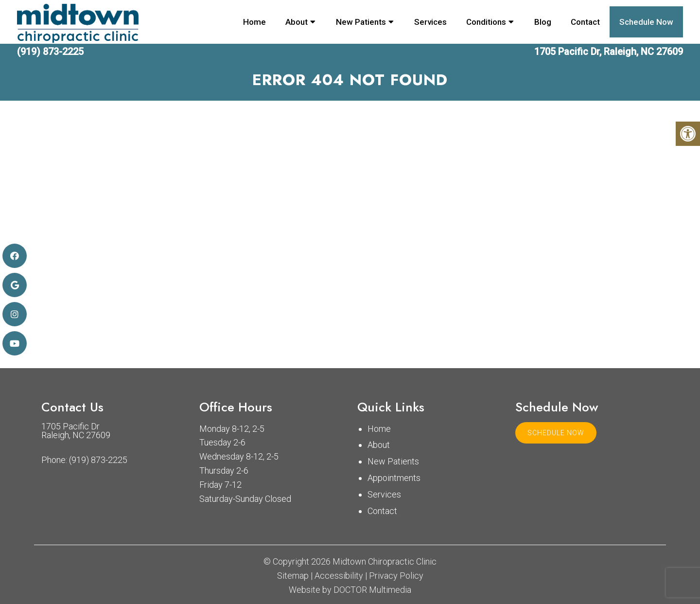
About (297, 22)
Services (430, 22)
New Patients (361, 22)
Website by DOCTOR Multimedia (350, 590)
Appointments (394, 478)
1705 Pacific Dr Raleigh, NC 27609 (76, 431)
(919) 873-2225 (50, 52)
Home (254, 22)
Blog (543, 22)
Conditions (486, 22)
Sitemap (293, 576)
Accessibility (339, 576)
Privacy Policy (396, 576)
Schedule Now (646, 22)
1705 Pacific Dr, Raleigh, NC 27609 (609, 52)
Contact (585, 22)
